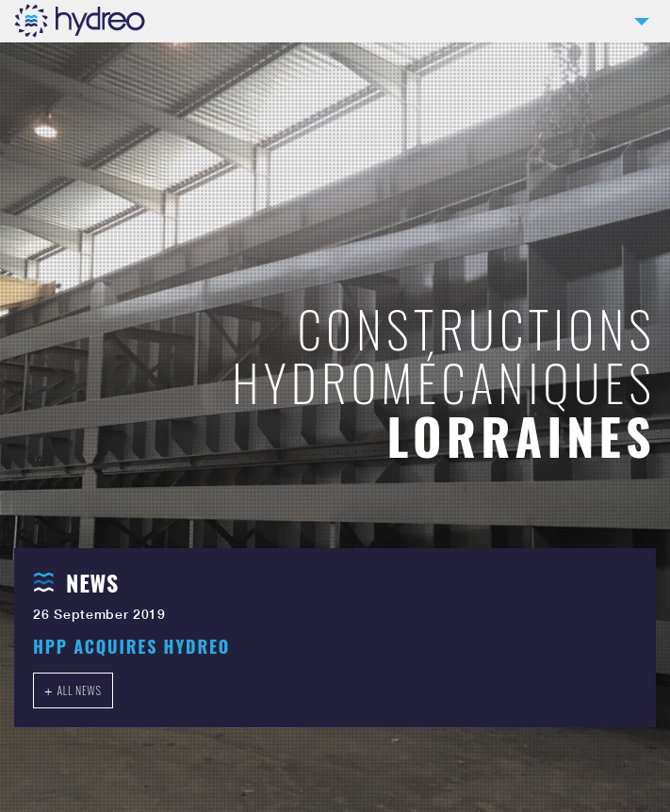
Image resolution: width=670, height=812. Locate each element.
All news (79, 690)
